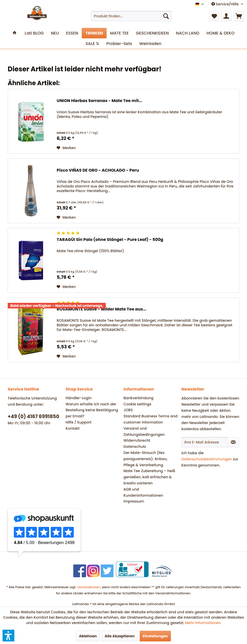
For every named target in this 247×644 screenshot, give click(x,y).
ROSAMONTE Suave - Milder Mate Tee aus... (101, 309)
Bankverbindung (138, 398)
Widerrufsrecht (137, 440)
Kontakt (73, 428)
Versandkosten (89, 587)
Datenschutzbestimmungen (207, 459)
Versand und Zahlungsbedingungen (144, 431)
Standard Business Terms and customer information (151, 419)
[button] (8, 636)
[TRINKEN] (94, 33)
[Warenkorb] (239, 16)
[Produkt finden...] (131, 16)
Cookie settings (137, 404)
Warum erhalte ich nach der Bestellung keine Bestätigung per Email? (92, 410)
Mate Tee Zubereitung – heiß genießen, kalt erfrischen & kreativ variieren (149, 477)
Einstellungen (155, 636)
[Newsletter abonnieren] (233, 442)
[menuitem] (131, 16)
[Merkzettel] (214, 16)
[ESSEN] (72, 33)
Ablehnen (88, 636)
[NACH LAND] (188, 33)
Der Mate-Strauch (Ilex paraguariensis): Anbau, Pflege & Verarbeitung (145, 459)
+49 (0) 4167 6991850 (33, 417)
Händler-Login (79, 398)
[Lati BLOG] (34, 33)
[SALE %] (92, 44)
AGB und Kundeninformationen (143, 492)
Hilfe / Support (79, 422)
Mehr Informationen (203, 623)
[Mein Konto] (226, 16)
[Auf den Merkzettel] (66, 148)
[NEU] (55, 33)
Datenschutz (135, 447)
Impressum (134, 501)
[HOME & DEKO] (220, 33)
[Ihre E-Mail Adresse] (205, 442)
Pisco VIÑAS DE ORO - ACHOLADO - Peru (98, 170)
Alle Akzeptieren (120, 636)
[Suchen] (166, 16)
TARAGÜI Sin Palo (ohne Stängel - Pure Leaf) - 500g (110, 240)
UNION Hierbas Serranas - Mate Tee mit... (99, 101)
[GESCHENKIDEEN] (152, 33)
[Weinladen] (150, 44)
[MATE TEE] (120, 33)
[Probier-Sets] (119, 44)
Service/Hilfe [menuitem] (225, 4)
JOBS (128, 410)
